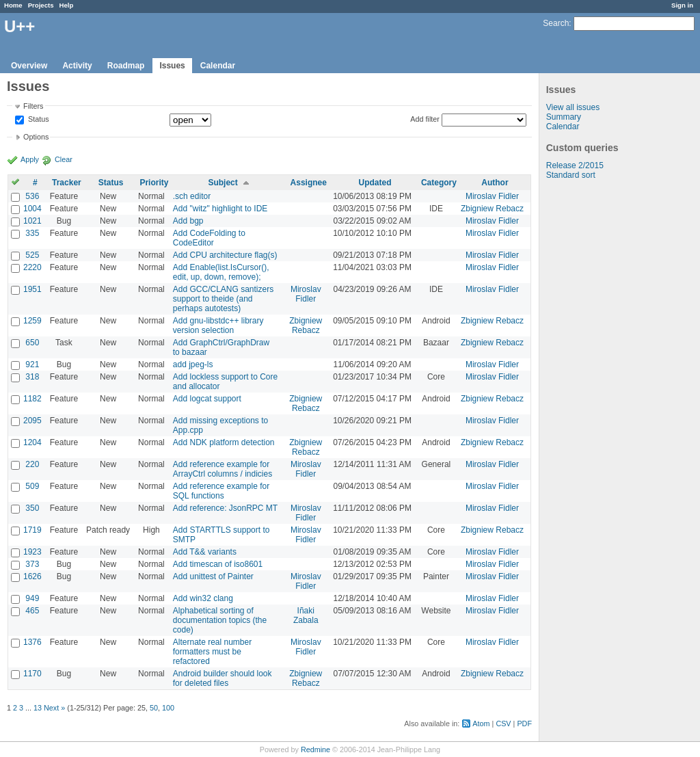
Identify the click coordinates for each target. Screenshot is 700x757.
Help (67, 5)
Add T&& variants (205, 552)
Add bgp (188, 221)
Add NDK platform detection (224, 442)
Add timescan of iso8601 (218, 564)
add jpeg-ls (193, 364)
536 (32, 196)
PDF (524, 723)
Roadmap (126, 66)
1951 (32, 289)
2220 (32, 267)
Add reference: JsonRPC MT (225, 508)
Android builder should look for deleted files (223, 678)
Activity (77, 66)
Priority (154, 183)
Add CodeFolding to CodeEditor (209, 238)
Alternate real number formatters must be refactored (212, 652)
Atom (481, 723)
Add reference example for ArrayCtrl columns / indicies (223, 469)
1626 (32, 576)
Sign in (682, 5)
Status (38, 120)
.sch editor (192, 196)
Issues (172, 66)
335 (32, 233)
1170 (32, 674)
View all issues (573, 107)
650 (32, 343)
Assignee (309, 183)
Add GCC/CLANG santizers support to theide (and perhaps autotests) (223, 299)
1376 (32, 642)
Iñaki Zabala (306, 615)
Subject (223, 183)
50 (154, 708)
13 (38, 708)
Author (495, 183)
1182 (32, 399)
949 (32, 598)
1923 (32, 552)
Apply (30, 159)
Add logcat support (207, 399)
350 (32, 508)
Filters (33, 106)
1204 (32, 442)
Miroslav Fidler (492, 196)
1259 (32, 321)
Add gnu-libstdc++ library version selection (218, 326)
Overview (29, 66)
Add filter (425, 119)
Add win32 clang (203, 598)
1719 (32, 530)
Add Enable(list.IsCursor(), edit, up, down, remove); (221, 272)
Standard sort (571, 175)
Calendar (218, 66)
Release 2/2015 (575, 165)
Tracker (67, 183)
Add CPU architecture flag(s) (225, 255)
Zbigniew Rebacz (492, 209)
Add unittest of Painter (213, 576)
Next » (54, 708)
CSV (503, 723)
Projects (41, 5)
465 (32, 611)
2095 (32, 421)
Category (439, 183)
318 (32, 377)
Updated (375, 183)
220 (32, 464)
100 (168, 708)
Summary (564, 117)
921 (32, 364)
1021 (32, 221)
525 (32, 255)
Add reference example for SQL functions (221, 491)
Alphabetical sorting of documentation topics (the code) (220, 620)
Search (556, 23)
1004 (32, 209)
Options (36, 137)
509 (32, 486)
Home (13, 5)
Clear (64, 159)
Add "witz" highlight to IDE (220, 209)
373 (32, 564)
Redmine (315, 749)
